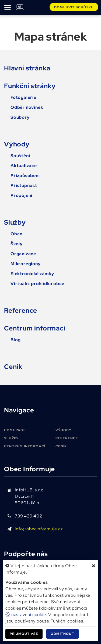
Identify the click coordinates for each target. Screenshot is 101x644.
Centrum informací (35, 328)
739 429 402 (29, 516)
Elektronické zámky (32, 274)
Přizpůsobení (25, 176)
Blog (16, 340)
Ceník (13, 367)
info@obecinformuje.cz (39, 529)
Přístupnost (24, 186)
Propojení (21, 195)
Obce (16, 234)
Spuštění (20, 156)
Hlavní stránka (27, 68)
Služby (15, 222)
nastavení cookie (26, 615)
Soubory (20, 117)
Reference (21, 310)
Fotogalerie (23, 97)
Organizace (23, 254)
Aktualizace (24, 166)
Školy (17, 244)
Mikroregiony (26, 264)
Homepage (15, 430)
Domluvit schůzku (74, 7)
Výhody (17, 144)
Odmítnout (62, 634)
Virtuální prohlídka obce (37, 284)
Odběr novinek (27, 107)
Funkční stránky (30, 86)
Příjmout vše (24, 634)
